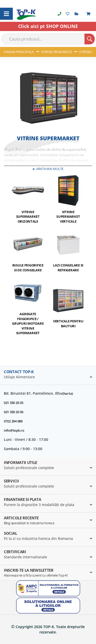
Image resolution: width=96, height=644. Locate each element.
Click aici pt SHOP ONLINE (48, 26)
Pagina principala (19, 52)
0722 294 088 (13, 421)
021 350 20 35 (14, 403)
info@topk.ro (14, 430)
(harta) (68, 393)
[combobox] (48, 39)
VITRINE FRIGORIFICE (57, 52)
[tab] (48, 376)
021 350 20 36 (14, 412)
